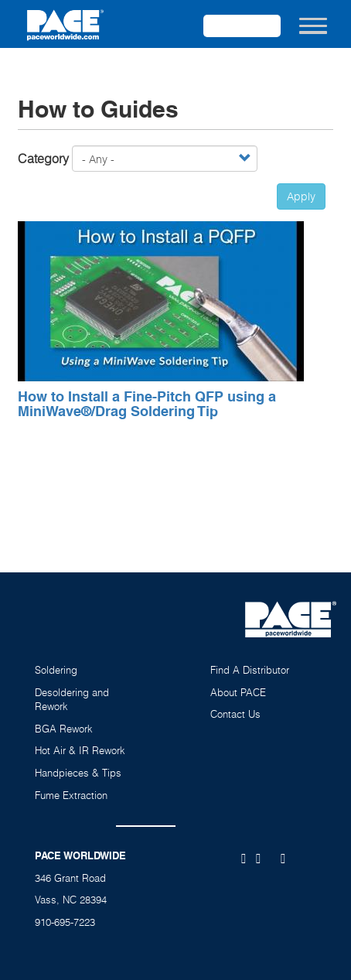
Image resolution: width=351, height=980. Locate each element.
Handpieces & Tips (78, 773)
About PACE (238, 692)
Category (43, 159)
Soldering (56, 670)
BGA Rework (64, 729)
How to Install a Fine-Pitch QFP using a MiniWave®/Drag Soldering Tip (147, 404)
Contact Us (235, 714)
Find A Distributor (250, 670)
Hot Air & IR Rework (80, 750)
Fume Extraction (71, 795)
